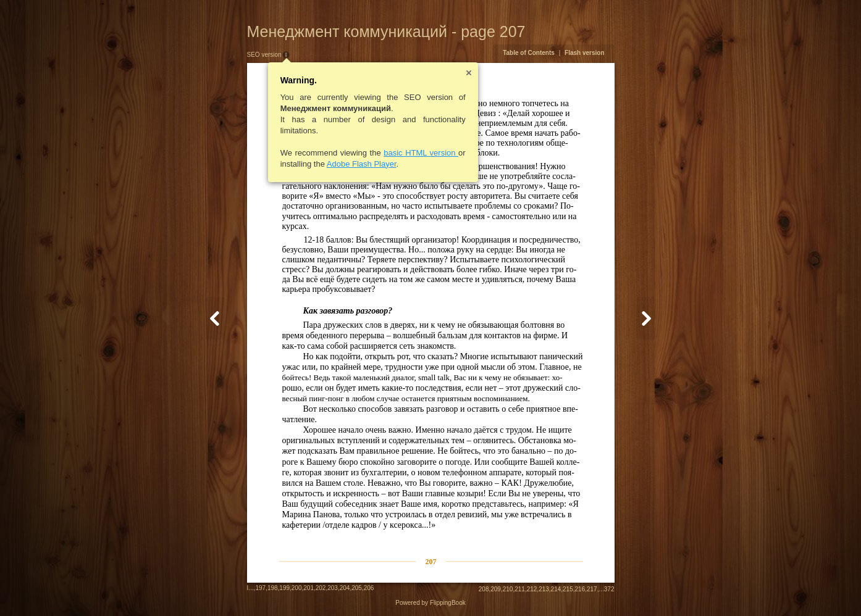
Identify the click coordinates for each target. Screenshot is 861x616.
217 (592, 589)
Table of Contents (529, 53)
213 (544, 589)
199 (284, 588)
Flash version (584, 53)
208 (484, 589)
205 (357, 588)
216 (580, 589)
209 (496, 589)
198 (273, 588)
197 (260, 588)
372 (609, 589)
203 (333, 588)
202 (321, 588)
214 (556, 589)
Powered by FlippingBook (430, 603)
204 (345, 588)
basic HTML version (421, 153)
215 (568, 589)
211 (520, 589)
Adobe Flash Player (362, 164)
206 (369, 588)
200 (297, 588)
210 (508, 589)
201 (309, 588)
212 (532, 589)
